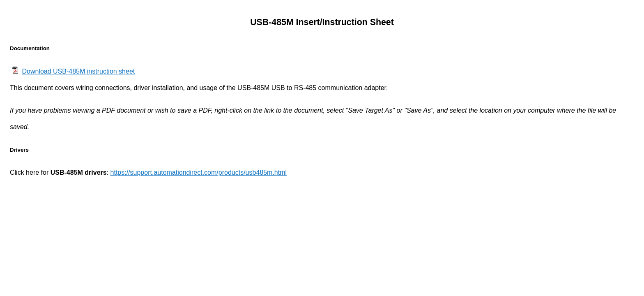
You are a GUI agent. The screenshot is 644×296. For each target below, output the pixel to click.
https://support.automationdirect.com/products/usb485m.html (199, 172)
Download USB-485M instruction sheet (78, 71)
